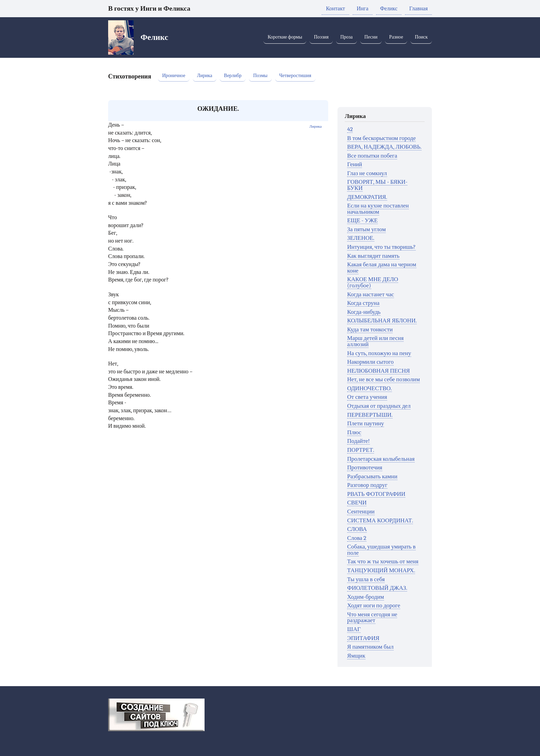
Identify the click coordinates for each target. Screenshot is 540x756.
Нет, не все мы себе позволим (383, 379)
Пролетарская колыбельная (381, 459)
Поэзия (321, 37)
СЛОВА (357, 529)
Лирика (205, 76)
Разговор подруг (367, 485)
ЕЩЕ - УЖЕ (362, 220)
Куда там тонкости (370, 329)
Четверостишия (295, 76)
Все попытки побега (372, 156)
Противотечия (365, 467)
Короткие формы (285, 37)
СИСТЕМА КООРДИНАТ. (380, 520)
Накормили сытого (370, 362)
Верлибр (233, 76)
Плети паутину (366, 423)
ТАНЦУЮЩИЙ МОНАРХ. (381, 570)
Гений (355, 164)
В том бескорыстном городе (381, 138)
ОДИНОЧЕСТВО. (370, 388)
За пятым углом (366, 229)
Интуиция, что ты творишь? (381, 247)
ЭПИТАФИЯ (363, 638)
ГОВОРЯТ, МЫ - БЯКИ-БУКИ (377, 185)
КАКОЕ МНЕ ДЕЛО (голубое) (373, 282)
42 (350, 129)
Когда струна (363, 303)
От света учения (367, 397)
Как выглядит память (373, 256)
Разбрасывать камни (372, 476)
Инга (363, 9)
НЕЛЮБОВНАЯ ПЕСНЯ (378, 371)
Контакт (335, 9)
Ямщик (356, 656)
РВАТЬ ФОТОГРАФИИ (376, 494)
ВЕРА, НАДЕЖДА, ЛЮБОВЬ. (384, 147)
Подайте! (358, 441)
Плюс (354, 432)
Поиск (421, 37)
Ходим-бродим (366, 597)
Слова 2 (357, 538)
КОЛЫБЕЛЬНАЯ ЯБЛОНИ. (382, 321)
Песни (371, 37)
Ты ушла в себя (366, 579)
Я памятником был (370, 647)
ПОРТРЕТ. (361, 450)
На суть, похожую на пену (379, 353)
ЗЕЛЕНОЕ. (361, 238)
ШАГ (354, 629)
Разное (396, 37)
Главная (418, 9)
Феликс (389, 9)
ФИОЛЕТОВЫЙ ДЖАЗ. (377, 588)
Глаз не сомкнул (367, 173)
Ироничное (174, 76)
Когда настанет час (371, 294)
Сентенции (361, 512)
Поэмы (260, 76)
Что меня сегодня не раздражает (372, 617)
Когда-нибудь (364, 312)
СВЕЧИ (357, 503)
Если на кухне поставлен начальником (378, 209)
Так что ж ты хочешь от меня (383, 561)
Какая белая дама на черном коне (382, 268)
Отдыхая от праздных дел (379, 406)
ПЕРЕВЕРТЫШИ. (370, 415)
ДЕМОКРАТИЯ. (367, 197)
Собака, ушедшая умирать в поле (381, 550)
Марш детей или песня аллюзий (375, 341)
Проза (346, 37)
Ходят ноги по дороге (374, 605)
